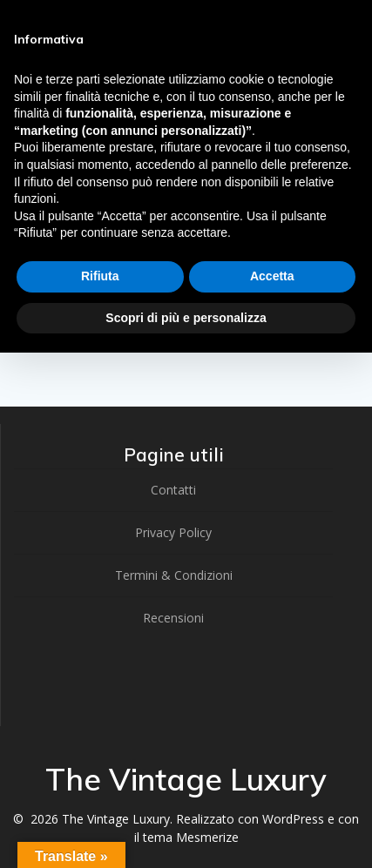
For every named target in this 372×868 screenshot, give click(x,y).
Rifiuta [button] (100, 276)
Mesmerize (207, 837)
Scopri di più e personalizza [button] (186, 318)
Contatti (173, 490)
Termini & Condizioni (174, 575)
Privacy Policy (173, 532)
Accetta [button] (272, 276)
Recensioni (173, 618)
